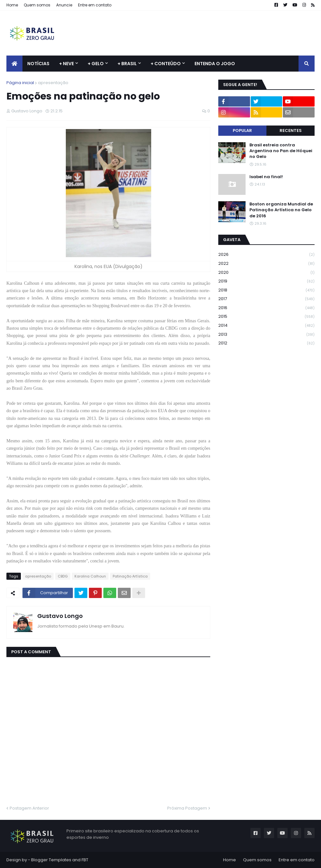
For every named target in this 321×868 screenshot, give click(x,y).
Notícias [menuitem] (38, 64)
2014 (266, 326)
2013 (266, 335)
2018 (266, 290)
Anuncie (64, 5)
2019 (266, 281)
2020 (266, 273)
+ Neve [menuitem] (66, 64)
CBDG (63, 576)
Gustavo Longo (60, 616)
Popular (242, 130)
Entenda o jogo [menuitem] (215, 64)
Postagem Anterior (29, 808)
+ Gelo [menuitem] (96, 64)
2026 (266, 255)
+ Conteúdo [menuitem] (166, 64)
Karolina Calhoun (90, 576)
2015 (266, 317)
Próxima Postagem (187, 808)
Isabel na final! (266, 177)
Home (12, 5)
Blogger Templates (51, 860)
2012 (266, 343)
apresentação (53, 83)
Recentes (291, 130)
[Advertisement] (198, 33)
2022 (266, 264)
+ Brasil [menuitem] (127, 64)
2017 (266, 299)
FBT (85, 860)
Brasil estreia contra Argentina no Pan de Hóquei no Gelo (281, 151)
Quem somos (37, 5)
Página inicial (20, 83)
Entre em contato (95, 5)
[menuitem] (14, 64)
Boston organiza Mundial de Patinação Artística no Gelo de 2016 (281, 210)
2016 (266, 308)
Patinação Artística (130, 576)
